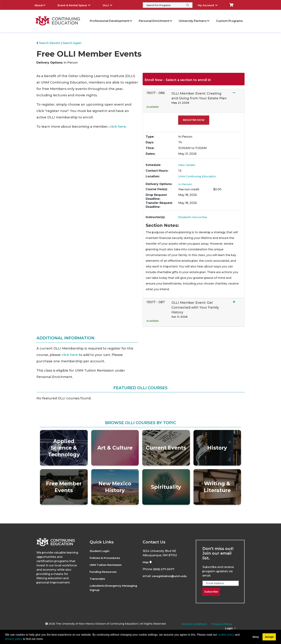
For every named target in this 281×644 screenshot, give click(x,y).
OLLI (110, 5)
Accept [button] (269, 637)
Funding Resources (104, 572)
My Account (210, 5)
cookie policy (226, 635)
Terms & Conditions (194, 624)
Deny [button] (256, 637)
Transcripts (98, 579)
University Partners (194, 21)
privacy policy (14, 639)
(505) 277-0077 (164, 569)
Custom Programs (229, 21)
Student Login (100, 551)
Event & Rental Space (77, 5)
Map (148, 562)
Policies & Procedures (106, 558)
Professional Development (111, 21)
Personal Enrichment (156, 21)
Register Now (194, 120)
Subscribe (212, 592)
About (43, 5)
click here (118, 127)
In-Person (185, 184)
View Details (187, 165)
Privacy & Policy (222, 624)
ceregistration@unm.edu (170, 576)
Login (229, 628)
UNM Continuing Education (198, 176)
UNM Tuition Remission (107, 565)
